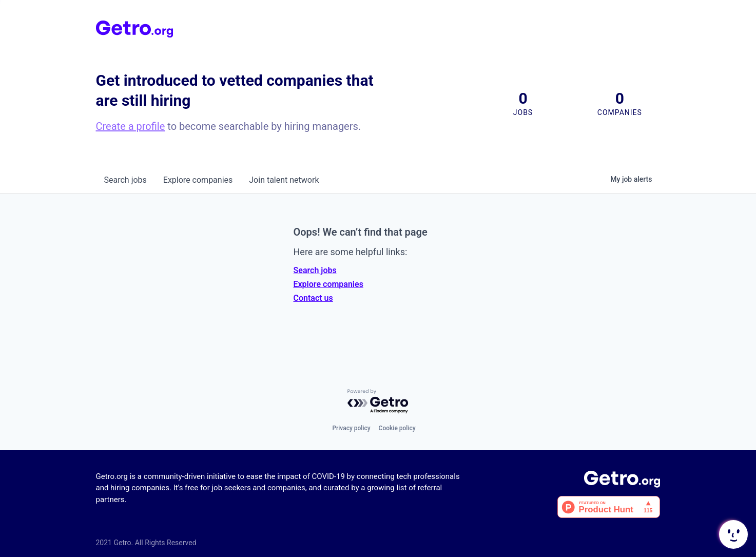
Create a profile (131, 126)
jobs (125, 180)
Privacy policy (351, 428)
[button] (732, 534)
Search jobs (315, 270)
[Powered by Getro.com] (378, 402)
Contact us (313, 298)
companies (198, 180)
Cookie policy (397, 428)
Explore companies (328, 284)
